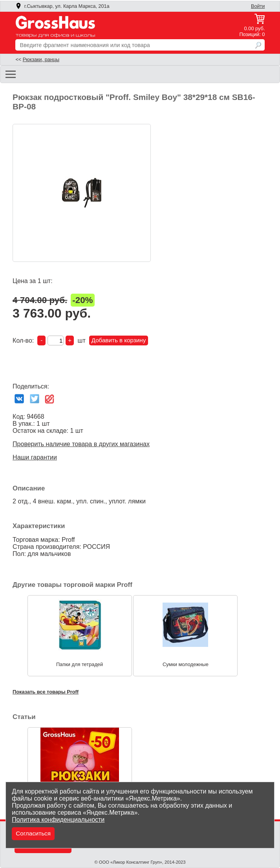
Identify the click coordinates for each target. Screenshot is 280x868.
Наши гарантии (35, 457)
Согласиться (33, 833)
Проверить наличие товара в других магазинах (81, 444)
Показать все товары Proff (46, 692)
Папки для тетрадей (80, 664)
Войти (258, 6)
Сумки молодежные (186, 664)
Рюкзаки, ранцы (41, 60)
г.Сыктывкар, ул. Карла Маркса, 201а (62, 6)
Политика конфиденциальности (58, 820)
